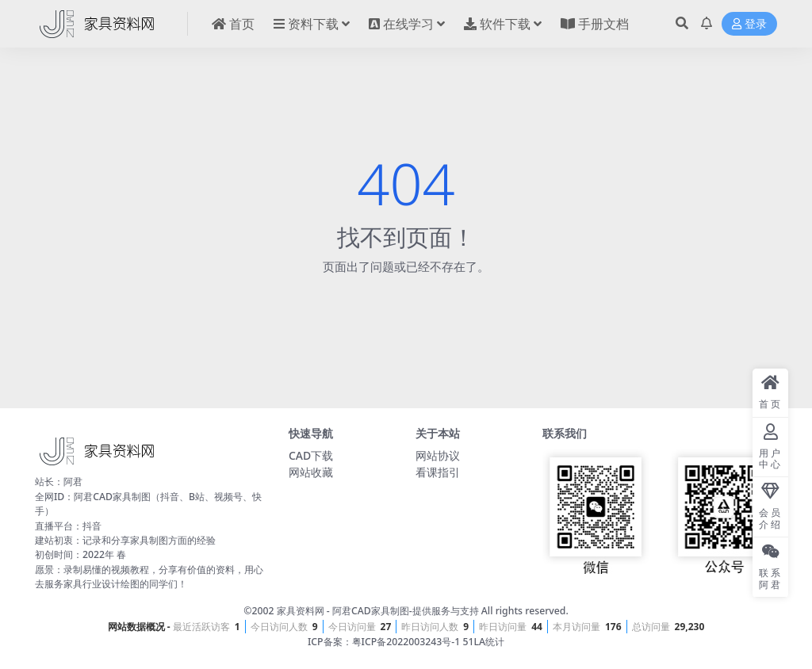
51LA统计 (483, 642)
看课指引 (438, 472)
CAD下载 (311, 455)
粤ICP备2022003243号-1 (406, 642)
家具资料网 (301, 611)
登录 (749, 24)
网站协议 (438, 455)
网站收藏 (311, 472)
